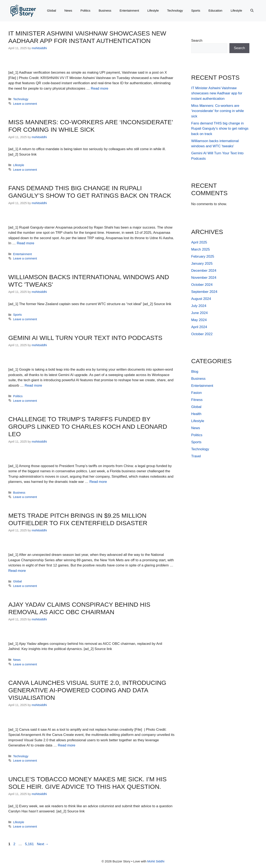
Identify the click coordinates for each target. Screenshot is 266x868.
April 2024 (199, 327)
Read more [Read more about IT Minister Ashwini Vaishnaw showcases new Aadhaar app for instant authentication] (100, 88)
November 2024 (204, 278)
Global (51, 10)
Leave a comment (25, 104)
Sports (196, 10)
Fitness (197, 400)
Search (197, 41)
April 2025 (199, 242)
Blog (195, 372)
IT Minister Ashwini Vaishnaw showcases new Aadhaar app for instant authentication (217, 93)
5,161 (29, 844)
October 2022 (202, 334)
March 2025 (201, 249)
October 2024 (202, 285)
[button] (252, 11)
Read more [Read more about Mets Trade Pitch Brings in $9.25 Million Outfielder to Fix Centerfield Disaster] (17, 571)
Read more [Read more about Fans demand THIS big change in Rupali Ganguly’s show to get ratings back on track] (26, 243)
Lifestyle (153, 10)
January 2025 (202, 264)
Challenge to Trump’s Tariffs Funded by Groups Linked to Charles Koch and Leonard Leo (88, 427)
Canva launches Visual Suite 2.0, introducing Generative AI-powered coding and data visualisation (87, 690)
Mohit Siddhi (156, 861)
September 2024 (204, 292)
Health (196, 414)
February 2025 (203, 256)
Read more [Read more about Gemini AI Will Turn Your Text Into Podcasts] (33, 385)
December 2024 (204, 271)
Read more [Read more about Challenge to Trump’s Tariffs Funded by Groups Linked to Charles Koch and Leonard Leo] (98, 482)
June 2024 (199, 313)
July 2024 (199, 306)
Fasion (196, 393)
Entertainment (129, 10)
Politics (85, 10)
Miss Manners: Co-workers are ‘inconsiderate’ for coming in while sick (218, 111)
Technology (175, 10)
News (68, 10)
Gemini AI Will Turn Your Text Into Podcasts (85, 338)
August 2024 (201, 299)
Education (215, 10)
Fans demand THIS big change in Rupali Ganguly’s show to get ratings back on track (220, 129)
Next (43, 844)
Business (105, 10)
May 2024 (199, 320)
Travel (196, 456)
